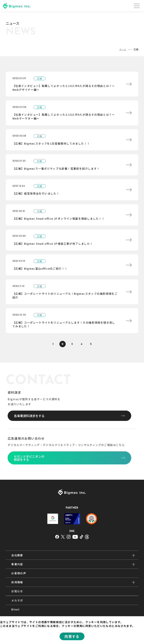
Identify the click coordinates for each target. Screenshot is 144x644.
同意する (72, 636)
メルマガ (17, 600)
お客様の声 (19, 573)
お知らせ (17, 591)
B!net (15, 609)
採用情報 (17, 582)
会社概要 (17, 555)
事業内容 (17, 564)
